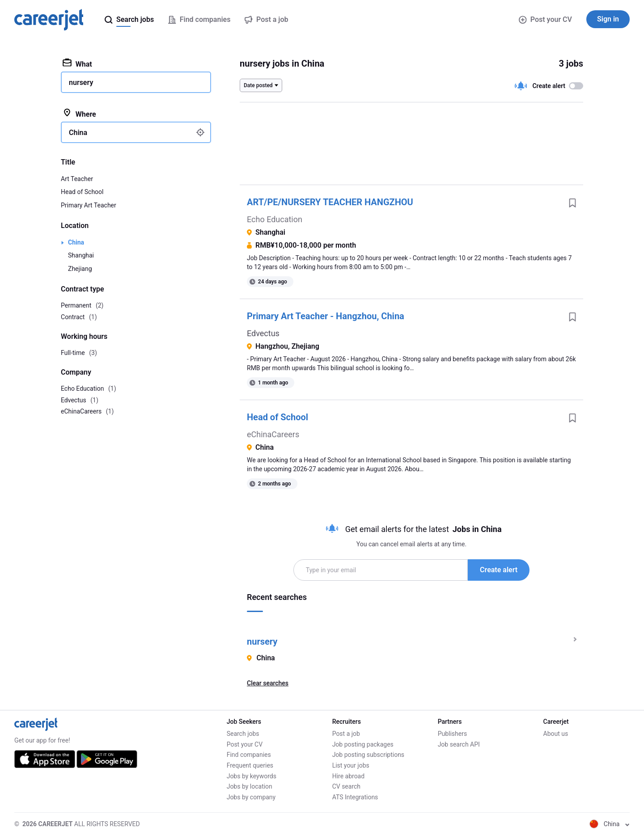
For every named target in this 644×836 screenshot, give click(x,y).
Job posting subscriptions (368, 755)
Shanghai (81, 255)
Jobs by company (251, 797)
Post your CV (545, 19)
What (77, 63)
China (76, 242)
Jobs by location (250, 786)
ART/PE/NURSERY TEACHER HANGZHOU (330, 202)
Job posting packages (363, 744)
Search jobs (243, 734)
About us (556, 734)
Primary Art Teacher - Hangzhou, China (326, 316)
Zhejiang (80, 269)
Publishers (453, 734)
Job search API (459, 744)
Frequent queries (250, 765)
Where (79, 114)
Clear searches (268, 683)
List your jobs (351, 765)
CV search (346, 786)
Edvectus (263, 333)
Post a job (346, 734)
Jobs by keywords (252, 776)
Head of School (278, 417)
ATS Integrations (355, 797)
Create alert (499, 570)
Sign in (608, 19)
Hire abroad (348, 776)
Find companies (249, 755)
